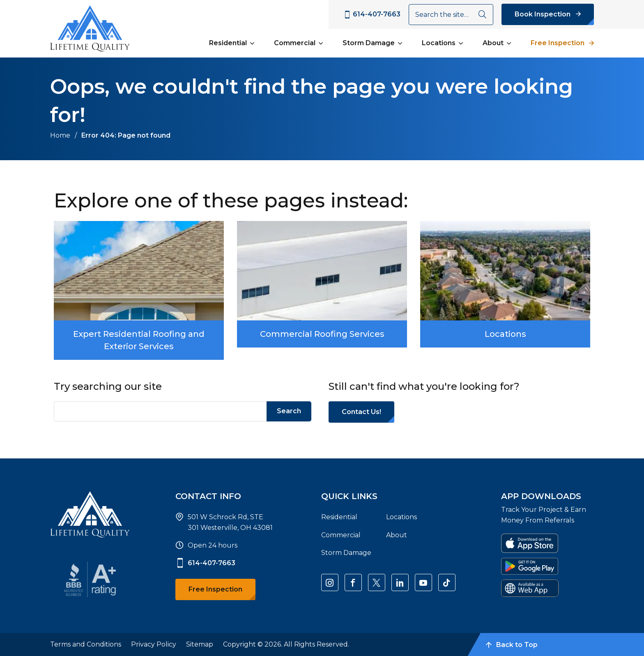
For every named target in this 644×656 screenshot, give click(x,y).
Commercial (295, 43)
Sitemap (200, 644)
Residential (228, 43)
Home (60, 135)
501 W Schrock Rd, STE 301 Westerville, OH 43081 (230, 522)
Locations (439, 43)
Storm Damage (369, 43)
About (493, 43)
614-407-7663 (205, 563)
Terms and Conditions (86, 644)
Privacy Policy (154, 644)
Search (289, 411)
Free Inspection (558, 43)
